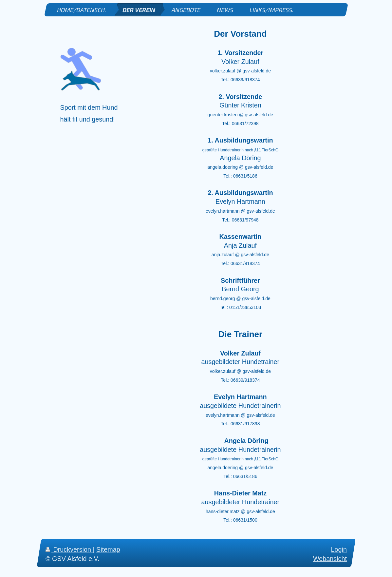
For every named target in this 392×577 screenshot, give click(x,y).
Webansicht (330, 559)
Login (339, 549)
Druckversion (69, 549)
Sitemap (108, 549)
